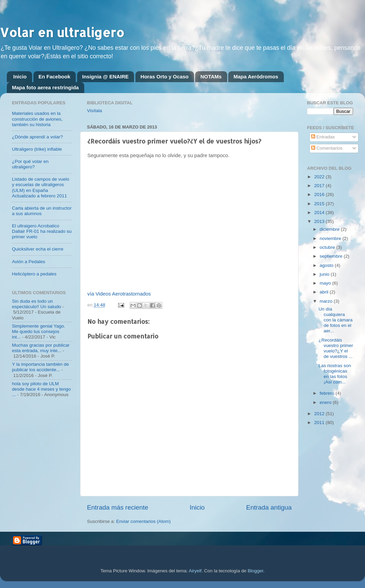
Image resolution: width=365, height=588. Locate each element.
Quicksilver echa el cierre (38, 249)
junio (325, 274)
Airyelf (195, 571)
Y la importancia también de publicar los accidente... (40, 367)
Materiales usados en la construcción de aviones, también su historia (37, 119)
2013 (320, 221)
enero (326, 402)
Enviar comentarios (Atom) (144, 521)
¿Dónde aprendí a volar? (37, 137)
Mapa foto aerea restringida (45, 87)
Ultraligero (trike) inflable (37, 149)
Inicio (20, 77)
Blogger (255, 571)
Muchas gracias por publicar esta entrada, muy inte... (41, 348)
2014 (320, 213)
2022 (320, 177)
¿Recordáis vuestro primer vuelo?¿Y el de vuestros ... (336, 348)
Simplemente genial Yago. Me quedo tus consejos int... (39, 331)
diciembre (330, 229)
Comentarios (327, 148)
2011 (320, 423)
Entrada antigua (269, 507)
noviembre (331, 238)
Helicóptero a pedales (34, 274)
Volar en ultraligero (62, 32)
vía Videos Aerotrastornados (119, 294)
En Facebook (54, 77)
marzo (327, 301)
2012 (320, 414)
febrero (328, 393)
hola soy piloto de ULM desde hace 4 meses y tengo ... (41, 389)
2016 (320, 194)
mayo (326, 283)
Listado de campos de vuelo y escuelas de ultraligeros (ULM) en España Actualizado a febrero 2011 (41, 187)
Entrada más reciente (118, 507)
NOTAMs (211, 77)
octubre (328, 247)
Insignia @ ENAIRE (105, 77)
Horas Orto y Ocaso (165, 77)
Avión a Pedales (28, 262)
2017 (320, 186)
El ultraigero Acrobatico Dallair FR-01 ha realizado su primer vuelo (42, 231)
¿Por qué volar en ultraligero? (30, 164)
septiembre (332, 256)
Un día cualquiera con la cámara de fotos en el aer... (336, 320)
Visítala (94, 111)
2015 (320, 204)
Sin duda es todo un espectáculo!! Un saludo (36, 304)
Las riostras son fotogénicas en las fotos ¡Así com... (335, 374)
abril (325, 292)
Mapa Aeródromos (256, 77)
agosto (327, 265)
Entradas (323, 137)
